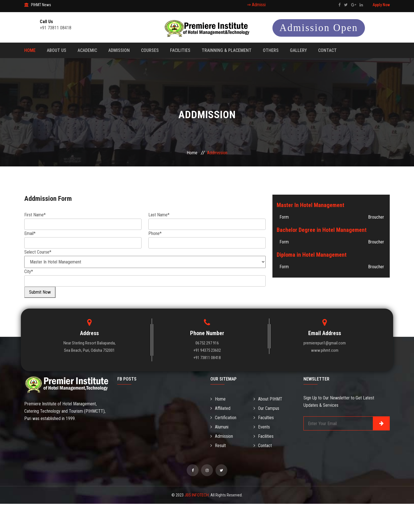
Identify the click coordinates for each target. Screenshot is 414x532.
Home (30, 50)
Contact (327, 50)
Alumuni (219, 427)
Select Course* (38, 252)
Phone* (155, 233)
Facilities (180, 50)
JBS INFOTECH (197, 495)
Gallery (298, 50)
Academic (87, 50)
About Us (57, 50)
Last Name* (159, 215)
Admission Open (319, 28)
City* (29, 272)
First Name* (35, 215)
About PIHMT (268, 399)
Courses (150, 50)
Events (262, 427)
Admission (119, 50)
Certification (223, 418)
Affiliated (220, 408)
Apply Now (381, 5)
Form (284, 217)
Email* (30, 233)
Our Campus (266, 408)
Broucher (376, 217)
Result (218, 446)
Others (271, 50)
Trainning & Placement (227, 50)
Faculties (264, 418)
